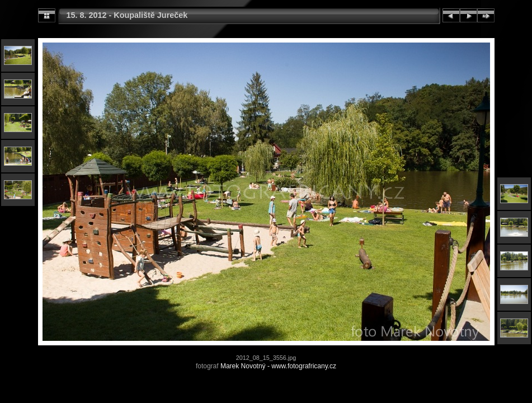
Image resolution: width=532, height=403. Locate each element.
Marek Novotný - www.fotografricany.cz (278, 366)
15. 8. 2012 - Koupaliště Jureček (127, 15)
